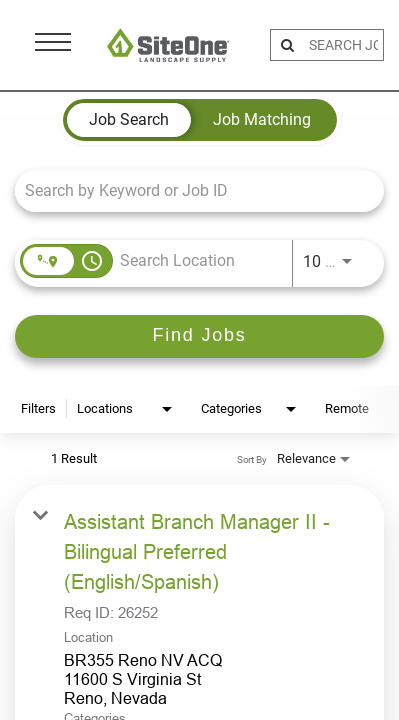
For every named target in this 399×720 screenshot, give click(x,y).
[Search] (199, 336)
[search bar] (343, 45)
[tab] (129, 120)
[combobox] (189, 190)
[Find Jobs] (199, 336)
